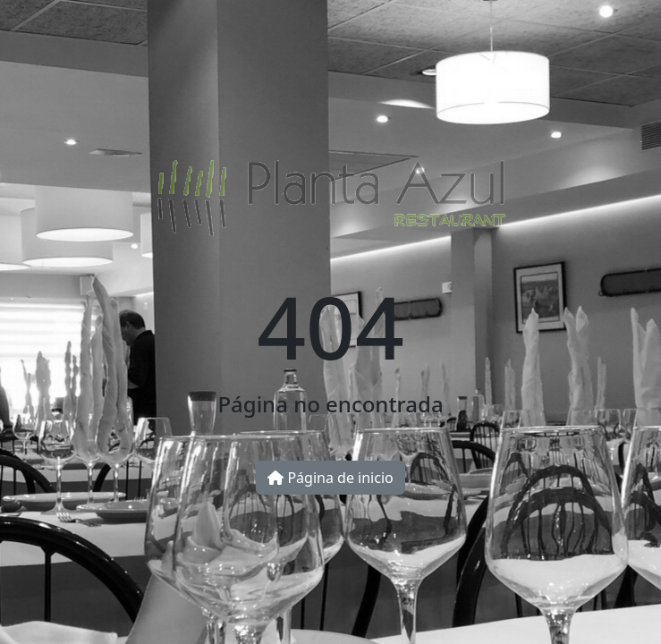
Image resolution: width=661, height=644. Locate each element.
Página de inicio (330, 478)
